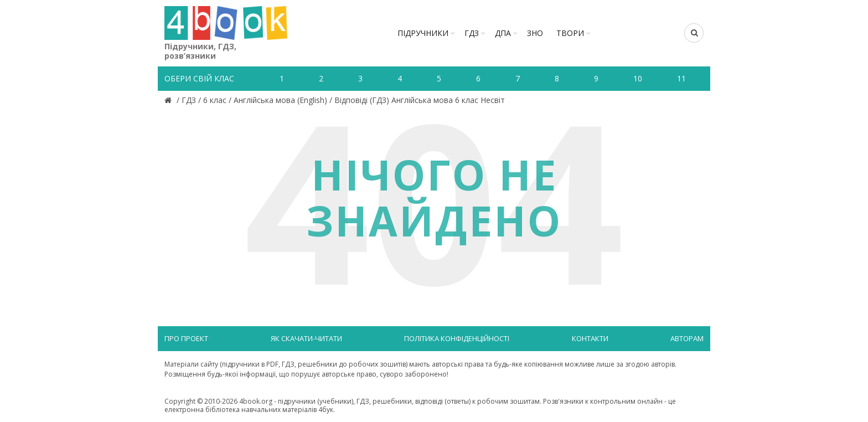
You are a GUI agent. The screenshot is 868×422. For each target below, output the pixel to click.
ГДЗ (472, 33)
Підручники (423, 33)
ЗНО (535, 33)
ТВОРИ (570, 33)
